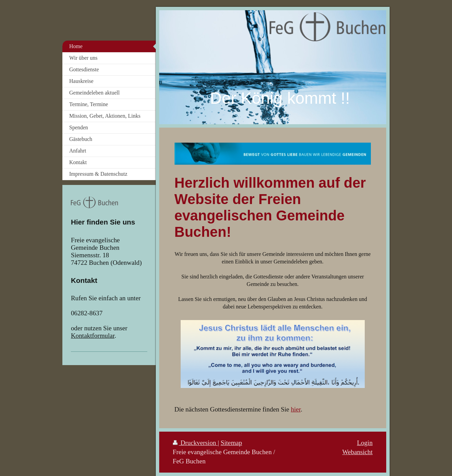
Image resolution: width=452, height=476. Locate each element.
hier (296, 409)
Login (365, 443)
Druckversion (195, 443)
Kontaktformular (93, 336)
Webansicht (357, 452)
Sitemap (231, 443)
